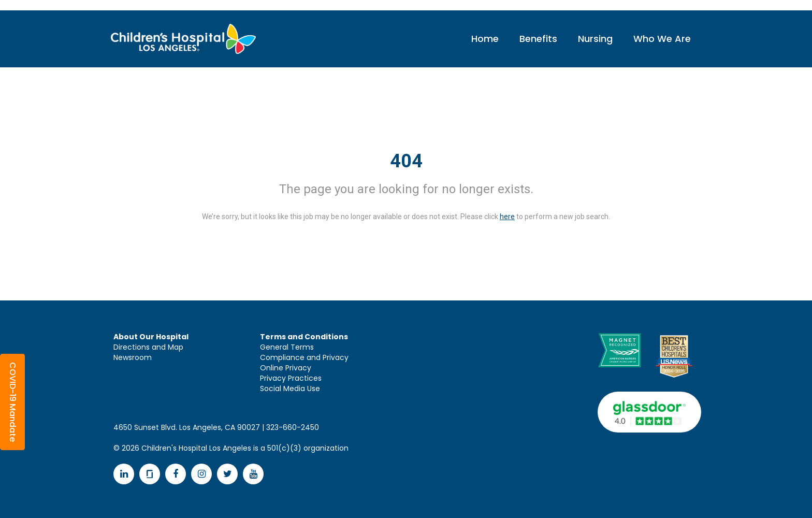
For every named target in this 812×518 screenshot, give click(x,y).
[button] (12, 402)
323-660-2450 (293, 427)
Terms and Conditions (304, 337)
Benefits (538, 39)
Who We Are (662, 39)
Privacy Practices (291, 378)
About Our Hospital (151, 337)
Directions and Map (148, 347)
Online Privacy (286, 368)
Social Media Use (290, 388)
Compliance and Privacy (304, 357)
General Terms (287, 347)
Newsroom (133, 357)
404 (406, 161)
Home (485, 39)
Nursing (595, 39)
